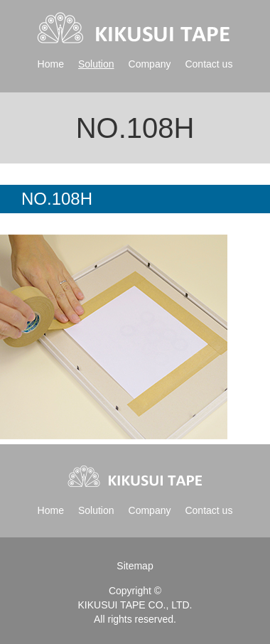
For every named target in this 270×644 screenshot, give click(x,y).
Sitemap (135, 566)
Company (150, 64)
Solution (96, 64)
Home (51, 64)
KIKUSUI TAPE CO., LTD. (135, 605)
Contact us (209, 64)
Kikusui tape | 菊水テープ (135, 28)
